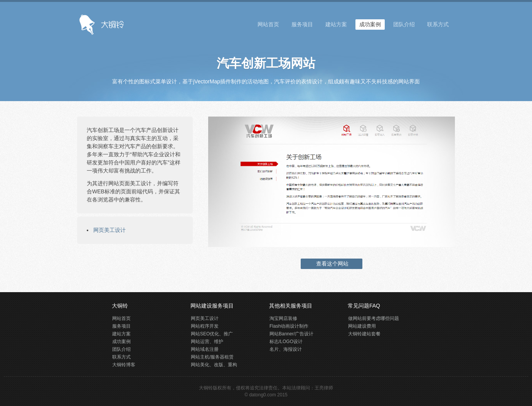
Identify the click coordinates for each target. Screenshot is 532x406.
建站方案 (336, 24)
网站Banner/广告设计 (291, 334)
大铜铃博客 (124, 365)
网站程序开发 (205, 326)
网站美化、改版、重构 (214, 365)
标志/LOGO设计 (286, 342)
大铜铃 (206, 388)
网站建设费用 (362, 326)
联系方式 (438, 24)
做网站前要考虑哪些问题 (374, 318)
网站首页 (268, 24)
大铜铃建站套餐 (364, 334)
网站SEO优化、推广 (212, 334)
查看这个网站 (332, 264)
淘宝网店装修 (283, 318)
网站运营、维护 (207, 342)
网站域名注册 (205, 349)
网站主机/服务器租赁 (212, 357)
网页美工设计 (109, 230)
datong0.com (262, 395)
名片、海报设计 (286, 349)
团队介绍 (404, 24)
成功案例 (370, 24)
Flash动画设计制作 (289, 326)
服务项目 (302, 24)
